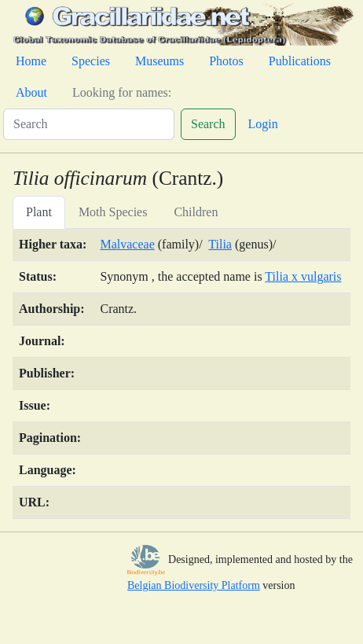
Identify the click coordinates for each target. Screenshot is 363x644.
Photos (226, 61)
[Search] (89, 124)
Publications (300, 61)
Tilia (220, 244)
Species (91, 61)
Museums (159, 61)
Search (208, 124)
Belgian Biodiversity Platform (194, 585)
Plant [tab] (39, 212)
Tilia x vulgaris (303, 276)
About (31, 92)
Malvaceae (127, 244)
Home (31, 61)
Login (263, 124)
